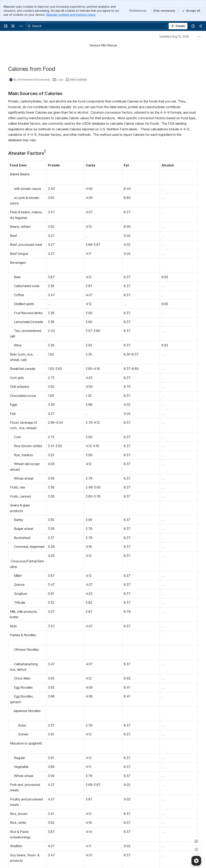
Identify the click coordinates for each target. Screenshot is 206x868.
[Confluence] (21, 26)
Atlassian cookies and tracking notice (71, 15)
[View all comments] (196, 841)
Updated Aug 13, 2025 (174, 36)
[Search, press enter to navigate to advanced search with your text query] (96, 26)
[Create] (178, 26)
